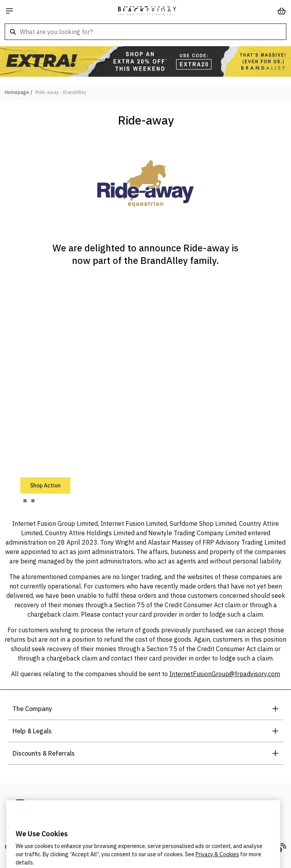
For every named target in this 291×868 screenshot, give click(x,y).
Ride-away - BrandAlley (61, 92)
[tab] (25, 501)
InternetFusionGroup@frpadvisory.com (225, 674)
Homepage (17, 92)
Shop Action (45, 485)
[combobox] (145, 32)
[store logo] (147, 11)
